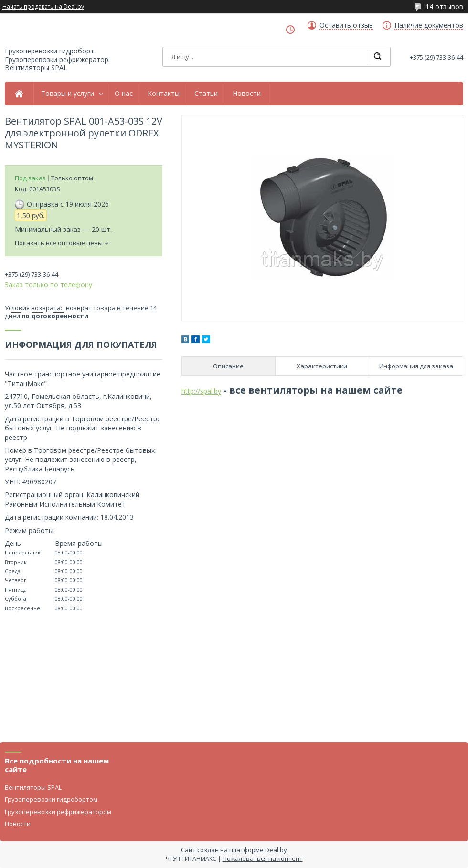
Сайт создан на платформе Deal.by (234, 850)
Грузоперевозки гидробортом (51, 799)
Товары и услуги (68, 94)
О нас (124, 94)
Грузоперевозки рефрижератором (58, 812)
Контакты (164, 94)
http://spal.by (201, 391)
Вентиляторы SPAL (33, 787)
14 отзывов (444, 6)
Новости (247, 94)
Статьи (206, 94)
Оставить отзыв (346, 25)
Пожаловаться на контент (263, 858)
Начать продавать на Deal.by (43, 7)
